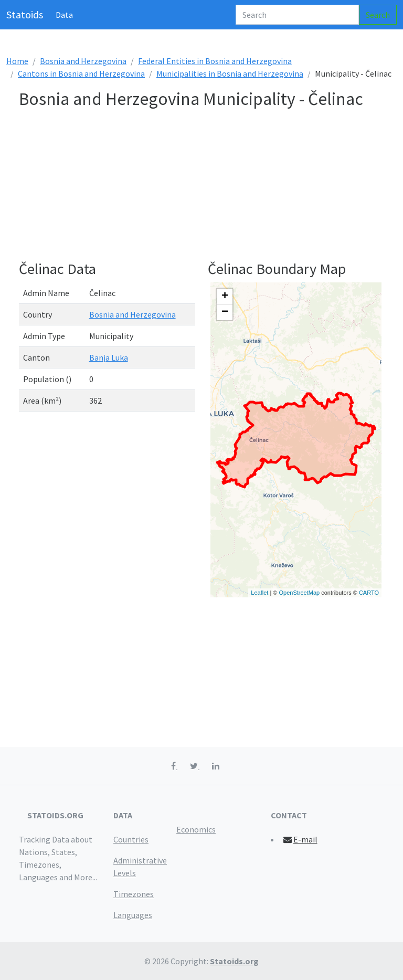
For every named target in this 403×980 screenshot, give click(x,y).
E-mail (300, 839)
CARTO (369, 593)
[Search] (297, 15)
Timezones (134, 894)
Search (378, 15)
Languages (133, 915)
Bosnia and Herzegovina (83, 61)
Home (17, 61)
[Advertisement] (201, 187)
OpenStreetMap (299, 593)
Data (64, 15)
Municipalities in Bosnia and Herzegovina (230, 73)
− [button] (225, 312)
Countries (131, 839)
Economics (196, 829)
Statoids (25, 14)
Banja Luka (109, 357)
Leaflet (259, 593)
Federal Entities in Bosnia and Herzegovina (215, 61)
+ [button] (225, 297)
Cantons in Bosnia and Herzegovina (81, 73)
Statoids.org (234, 961)
